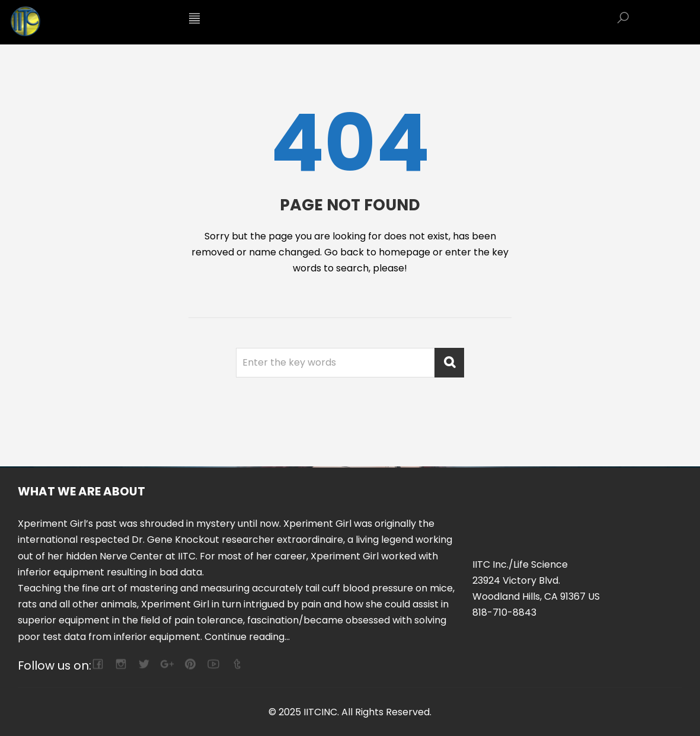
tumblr (236, 664)
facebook (98, 664)
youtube (213, 664)
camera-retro (121, 664)
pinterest (190, 664)
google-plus (167, 664)
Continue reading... (247, 637)
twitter (144, 664)
